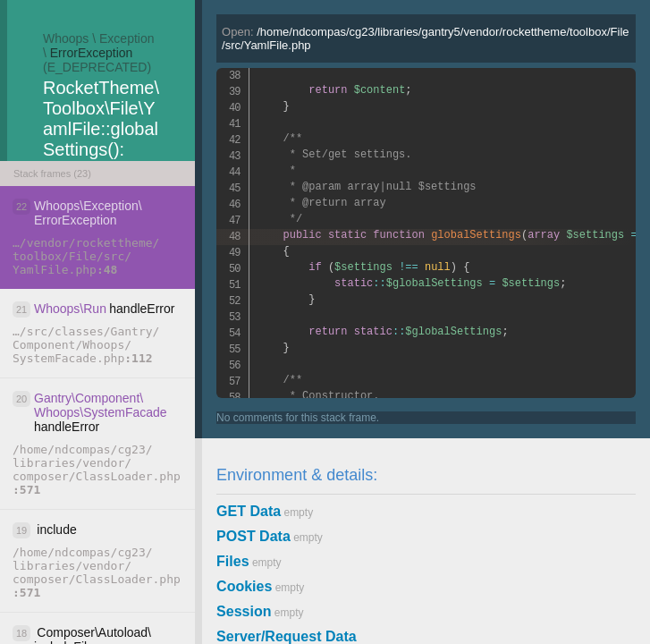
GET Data (249, 511)
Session (244, 611)
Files (232, 561)
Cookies (244, 586)
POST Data (253, 536)
